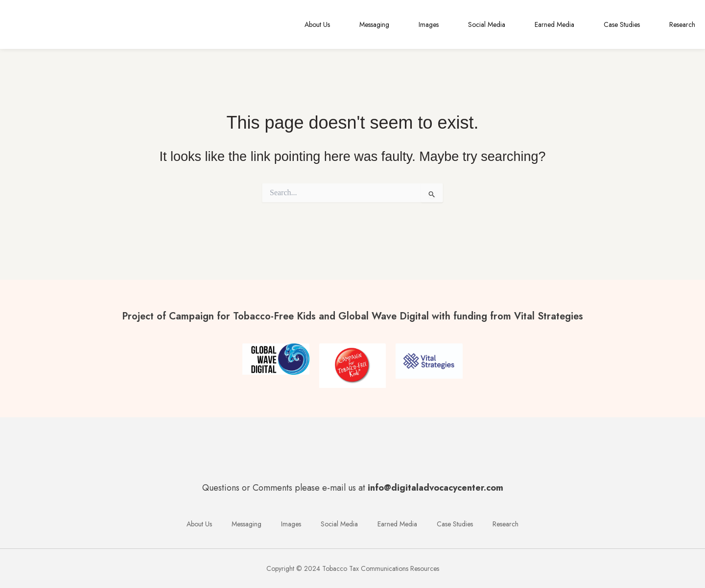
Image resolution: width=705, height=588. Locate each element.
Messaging (374, 24)
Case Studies (622, 24)
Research (682, 24)
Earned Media (554, 24)
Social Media (487, 24)
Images (429, 24)
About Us (317, 24)
